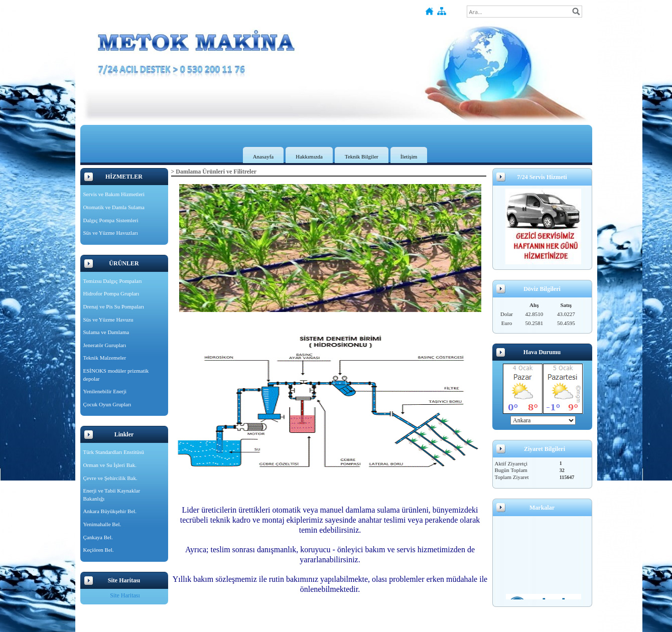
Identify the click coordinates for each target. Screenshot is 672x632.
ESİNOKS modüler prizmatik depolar (116, 375)
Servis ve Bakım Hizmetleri (114, 194)
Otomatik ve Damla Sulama (114, 207)
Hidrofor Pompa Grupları (111, 293)
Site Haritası (125, 595)
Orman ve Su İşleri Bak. (110, 465)
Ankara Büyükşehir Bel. (110, 511)
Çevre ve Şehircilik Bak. (110, 478)
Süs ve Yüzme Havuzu (108, 320)
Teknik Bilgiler (362, 156)
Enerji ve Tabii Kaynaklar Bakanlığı (112, 495)
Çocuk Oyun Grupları (107, 404)
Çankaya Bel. (98, 537)
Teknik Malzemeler (105, 358)
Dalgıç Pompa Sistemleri (111, 220)
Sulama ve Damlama (106, 332)
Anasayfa (263, 156)
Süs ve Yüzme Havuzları (111, 233)
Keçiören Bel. (99, 550)
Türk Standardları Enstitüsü (114, 452)
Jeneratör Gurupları (105, 345)
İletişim (409, 156)
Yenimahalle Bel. (102, 524)
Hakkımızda (309, 156)
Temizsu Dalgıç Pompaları (113, 281)
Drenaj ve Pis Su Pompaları (114, 306)
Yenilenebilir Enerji (105, 391)
